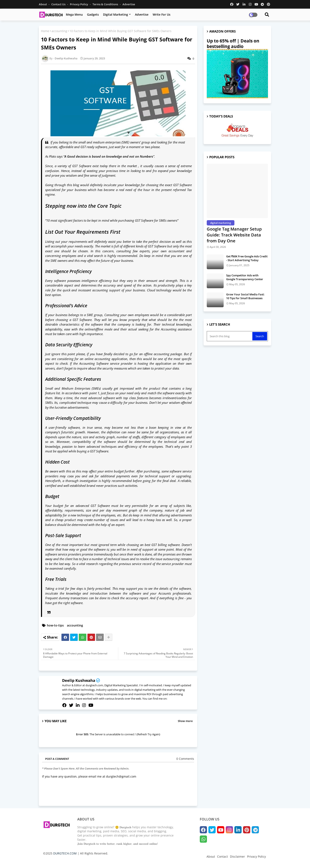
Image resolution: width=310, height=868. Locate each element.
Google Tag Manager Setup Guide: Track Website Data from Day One (234, 235)
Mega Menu (74, 14)
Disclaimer (237, 856)
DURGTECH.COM (65, 853)
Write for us (162, 14)
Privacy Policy (79, 4)
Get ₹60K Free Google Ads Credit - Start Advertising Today (247, 258)
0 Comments (185, 759)
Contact (222, 856)
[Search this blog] (230, 336)
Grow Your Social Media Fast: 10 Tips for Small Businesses (245, 296)
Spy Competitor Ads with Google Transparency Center (245, 277)
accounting (59, 31)
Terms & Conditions (106, 4)
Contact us (59, 4)
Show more (185, 721)
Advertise (129, 4)
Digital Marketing (116, 14)
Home (45, 31)
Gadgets (93, 14)
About (43, 4)
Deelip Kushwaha (79, 680)
